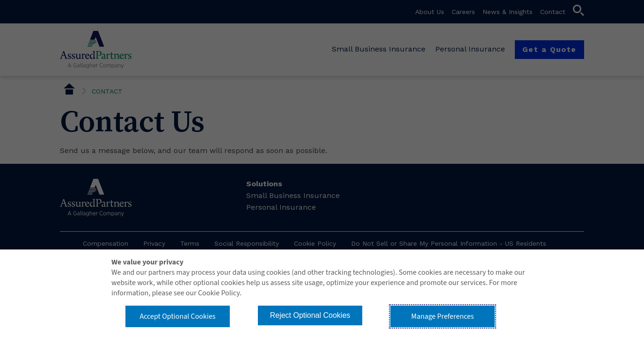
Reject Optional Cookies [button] (310, 315)
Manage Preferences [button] (443, 316)
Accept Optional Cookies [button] (177, 316)
